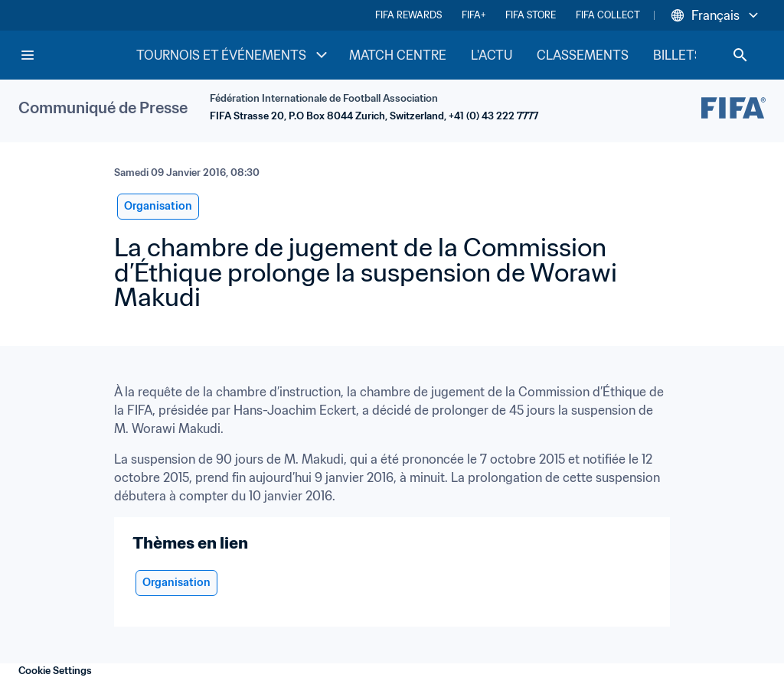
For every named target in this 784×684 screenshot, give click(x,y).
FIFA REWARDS (408, 15)
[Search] (740, 55)
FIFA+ (474, 15)
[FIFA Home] (77, 55)
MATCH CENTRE (398, 55)
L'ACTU (492, 55)
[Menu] (28, 55)
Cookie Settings (55, 671)
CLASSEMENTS (583, 55)
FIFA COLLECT (608, 15)
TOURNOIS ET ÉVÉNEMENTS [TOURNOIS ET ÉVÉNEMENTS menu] (234, 55)
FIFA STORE (531, 15)
